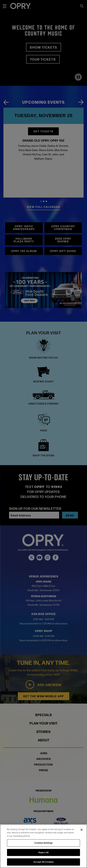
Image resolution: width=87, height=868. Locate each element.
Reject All (43, 852)
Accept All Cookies (44, 862)
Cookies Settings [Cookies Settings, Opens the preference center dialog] (43, 843)
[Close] (82, 830)
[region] (43, 846)
